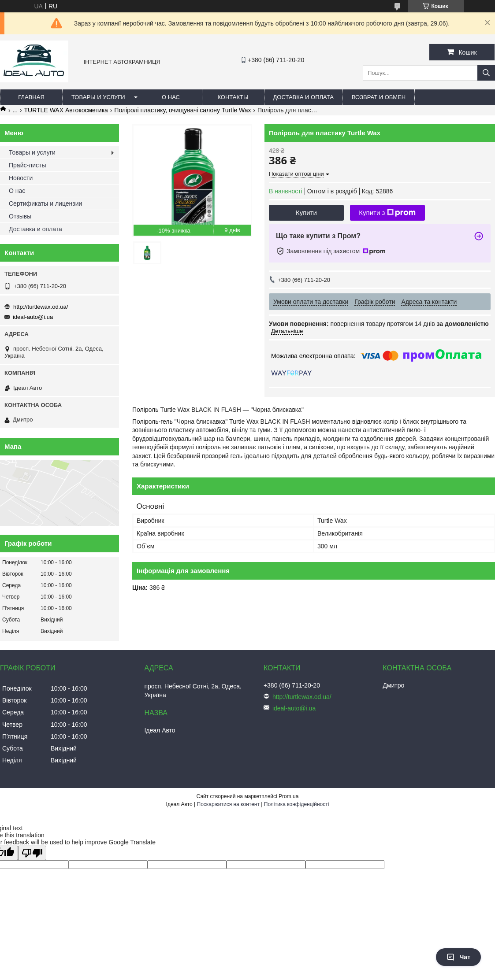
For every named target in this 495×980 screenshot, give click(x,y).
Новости (21, 178)
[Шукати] (486, 73)
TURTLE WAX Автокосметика (66, 110)
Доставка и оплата (303, 97)
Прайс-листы (28, 165)
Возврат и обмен (379, 97)
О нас (171, 97)
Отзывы (20, 216)
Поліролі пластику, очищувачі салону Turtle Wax (182, 110)
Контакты (233, 97)
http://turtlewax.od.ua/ (41, 307)
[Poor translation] (32, 853)
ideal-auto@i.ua (33, 317)
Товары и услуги (98, 97)
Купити (306, 213)
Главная (31, 97)
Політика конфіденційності (297, 804)
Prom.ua (288, 796)
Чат (458, 957)
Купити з (387, 213)
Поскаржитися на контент (228, 804)
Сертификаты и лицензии (45, 203)
